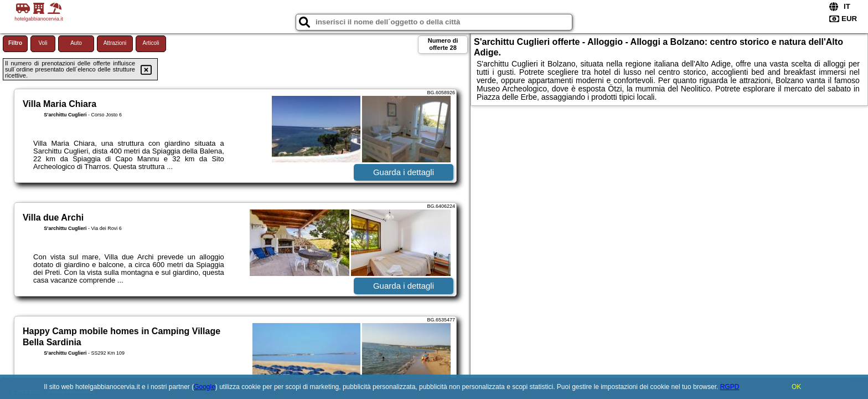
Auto (76, 43)
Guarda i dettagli (404, 172)
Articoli (151, 43)
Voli (43, 43)
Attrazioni (115, 43)
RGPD (730, 387)
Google (205, 387)
